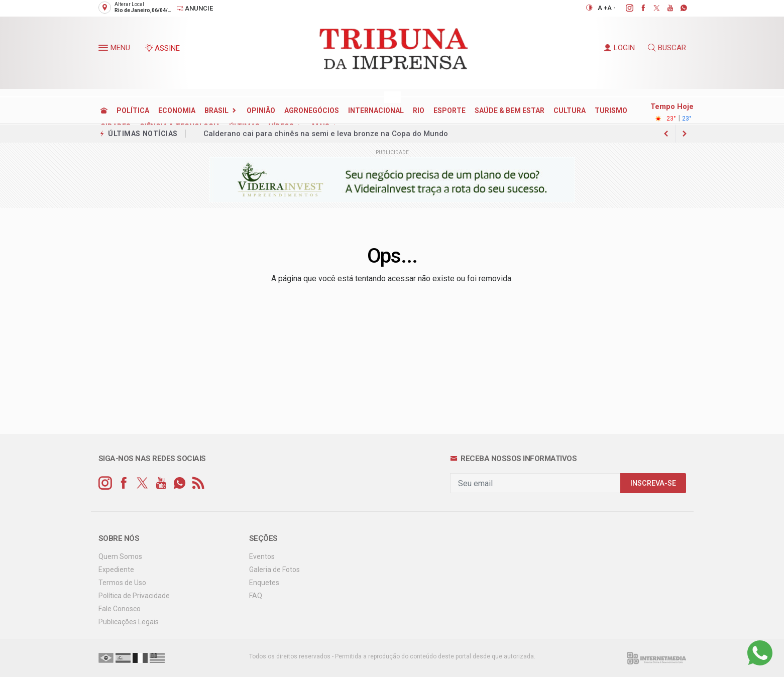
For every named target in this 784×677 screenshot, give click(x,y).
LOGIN (619, 48)
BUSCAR (667, 48)
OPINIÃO (261, 110)
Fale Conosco (120, 609)
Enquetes (264, 583)
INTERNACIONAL (376, 110)
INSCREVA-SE (653, 483)
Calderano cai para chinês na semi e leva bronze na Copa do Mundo (326, 134)
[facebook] (638, 8)
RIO (419, 110)
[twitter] (651, 8)
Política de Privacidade (134, 596)
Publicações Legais (129, 622)
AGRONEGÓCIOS (312, 110)
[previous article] (685, 134)
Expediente (116, 570)
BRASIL (216, 110)
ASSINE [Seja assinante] (162, 48)
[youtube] (665, 8)
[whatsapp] (678, 8)
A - (611, 8)
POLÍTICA (133, 110)
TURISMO (611, 110)
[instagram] (624, 8)
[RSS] (198, 483)
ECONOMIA (177, 110)
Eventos (262, 556)
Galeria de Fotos (274, 570)
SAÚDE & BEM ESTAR (510, 110)
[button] (104, 50)
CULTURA (570, 110)
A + (602, 8)
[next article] (666, 134)
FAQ (256, 596)
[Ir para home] (104, 110)
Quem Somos (120, 556)
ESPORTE (450, 110)
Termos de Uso (122, 583)
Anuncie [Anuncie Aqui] (195, 8)
